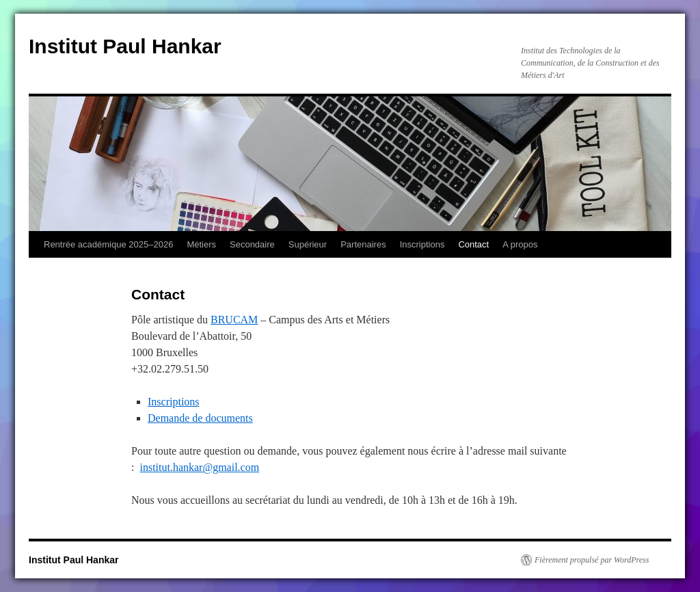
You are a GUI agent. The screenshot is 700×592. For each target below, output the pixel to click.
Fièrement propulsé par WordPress (592, 560)
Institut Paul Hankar (125, 46)
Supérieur (308, 244)
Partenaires (363, 244)
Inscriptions (422, 244)
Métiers (201, 244)
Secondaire (252, 244)
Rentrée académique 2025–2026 (108, 244)
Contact (473, 244)
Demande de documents (200, 418)
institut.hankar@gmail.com (199, 467)
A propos (520, 244)
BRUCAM (234, 320)
